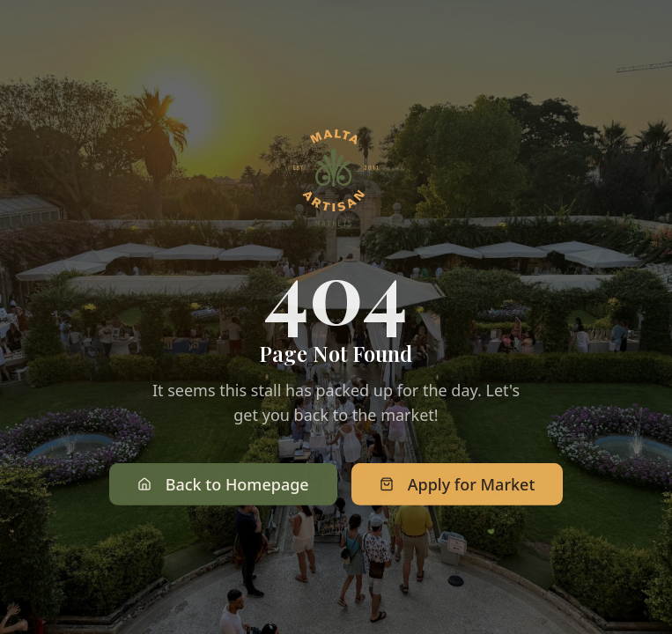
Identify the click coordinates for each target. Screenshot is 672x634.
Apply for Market (458, 486)
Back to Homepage (223, 486)
